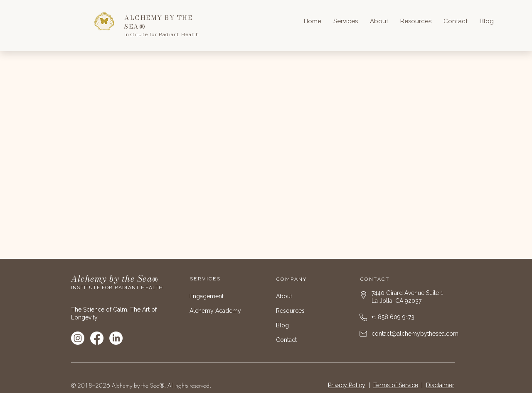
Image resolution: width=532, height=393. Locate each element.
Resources (290, 311)
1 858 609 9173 (394, 317)
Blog (282, 325)
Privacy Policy (347, 385)
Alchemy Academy (215, 311)
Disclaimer (440, 385)
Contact (286, 340)
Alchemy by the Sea (112, 279)
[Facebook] (97, 338)
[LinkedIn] (116, 338)
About (284, 296)
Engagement (207, 296)
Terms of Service (396, 385)
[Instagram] (78, 338)
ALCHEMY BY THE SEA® (158, 22)
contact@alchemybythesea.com (415, 334)
